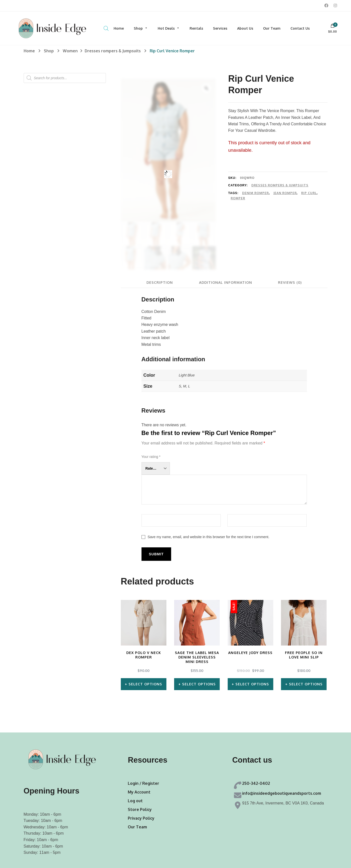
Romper (238, 198)
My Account (139, 792)
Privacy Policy (141, 818)
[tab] (159, 282)
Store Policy (140, 809)
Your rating (151, 457)
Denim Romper (255, 193)
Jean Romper (285, 193)
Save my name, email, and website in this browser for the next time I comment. (209, 537)
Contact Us (300, 28)
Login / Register (143, 783)
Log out (135, 801)
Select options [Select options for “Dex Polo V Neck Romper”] (145, 684)
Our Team (272, 28)
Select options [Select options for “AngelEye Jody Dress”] (252, 684)
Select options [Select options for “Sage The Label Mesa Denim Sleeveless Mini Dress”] (199, 684)
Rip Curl (309, 193)
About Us (245, 28)
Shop (141, 28)
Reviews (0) (290, 282)
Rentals (196, 28)
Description (159, 282)
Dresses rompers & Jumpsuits (280, 185)
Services (220, 28)
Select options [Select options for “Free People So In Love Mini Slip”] (306, 684)
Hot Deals (169, 28)
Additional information (226, 282)
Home (119, 28)
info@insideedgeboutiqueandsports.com (282, 793)
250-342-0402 (256, 783)
